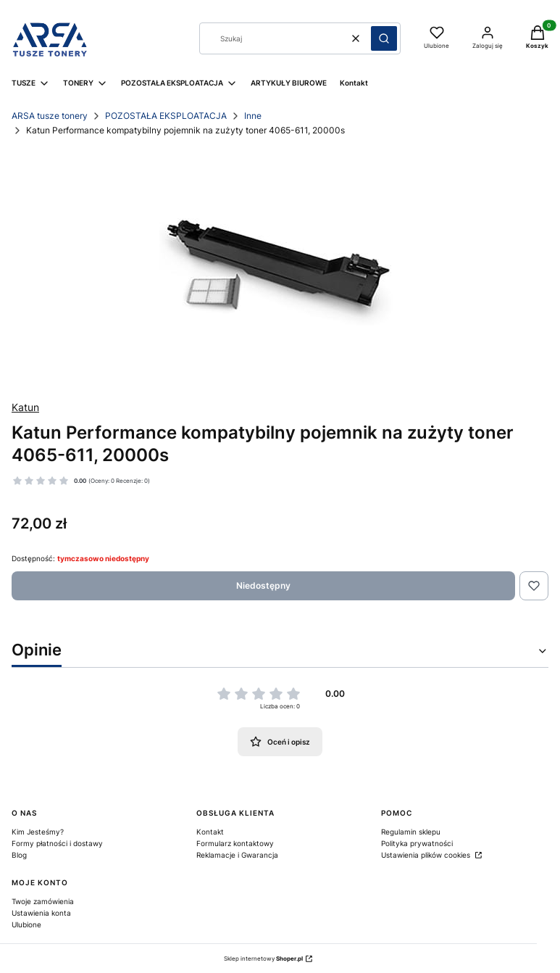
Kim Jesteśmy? (38, 832)
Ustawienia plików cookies (427, 855)
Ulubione (26, 924)
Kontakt (210, 832)
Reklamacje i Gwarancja (237, 855)
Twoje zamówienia (43, 901)
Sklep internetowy (263, 958)
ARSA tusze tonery (50, 116)
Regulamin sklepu (411, 832)
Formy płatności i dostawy (57, 843)
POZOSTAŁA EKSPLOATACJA (166, 116)
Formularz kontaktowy (235, 843)
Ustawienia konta (41, 913)
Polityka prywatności (417, 843)
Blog (19, 855)
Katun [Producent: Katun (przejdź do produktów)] (25, 407)
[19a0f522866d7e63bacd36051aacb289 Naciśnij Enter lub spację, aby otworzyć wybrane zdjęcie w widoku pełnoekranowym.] (280, 269)
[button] (384, 38)
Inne (253, 116)
